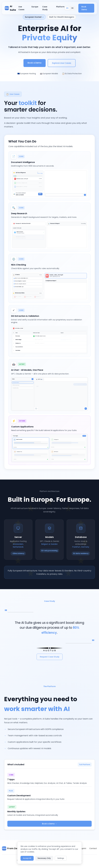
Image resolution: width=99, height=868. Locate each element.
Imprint (83, 848)
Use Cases (21, 8)
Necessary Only (44, 858)
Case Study (45, 8)
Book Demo (84, 8)
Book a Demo (35, 63)
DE (73, 8)
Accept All (27, 858)
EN (67, 8)
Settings (61, 858)
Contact (93, 848)
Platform (60, 7)
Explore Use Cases (62, 63)
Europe (35, 7)
